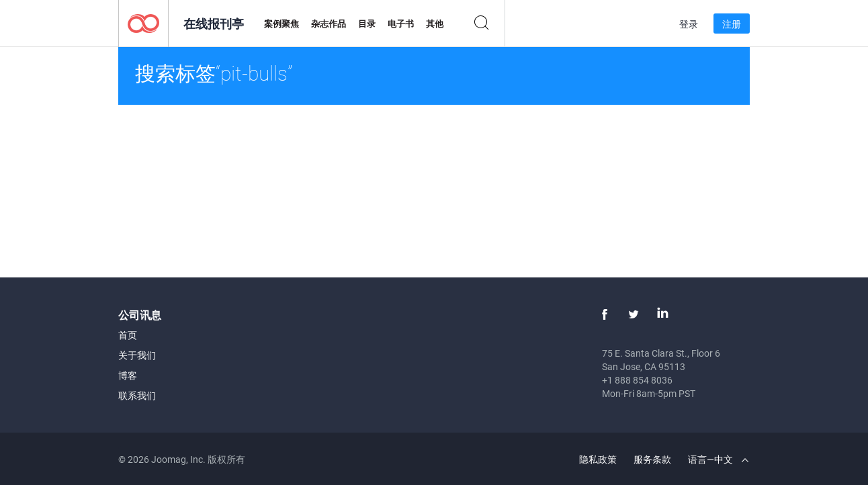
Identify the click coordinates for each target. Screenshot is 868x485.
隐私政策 (598, 459)
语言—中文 (718, 459)
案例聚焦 (281, 24)
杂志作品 (329, 24)
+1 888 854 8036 (637, 380)
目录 (367, 24)
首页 (128, 335)
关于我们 (137, 355)
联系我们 (137, 395)
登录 (689, 24)
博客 (128, 375)
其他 (435, 24)
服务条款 (652, 459)
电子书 (401, 24)
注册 (732, 24)
